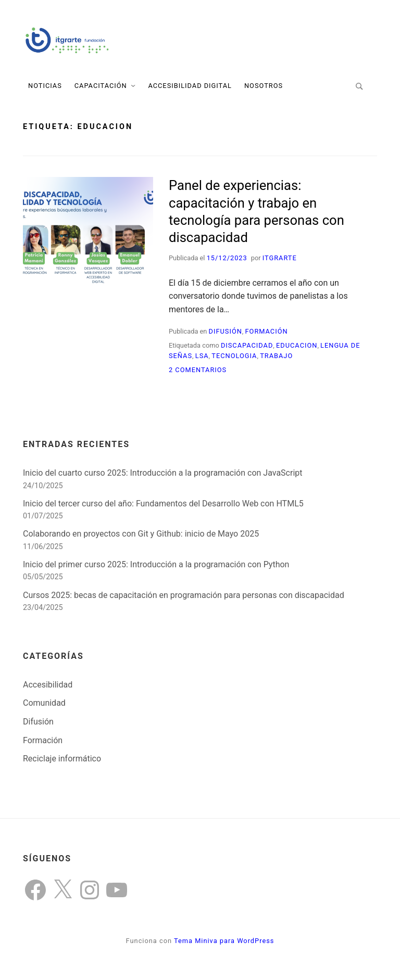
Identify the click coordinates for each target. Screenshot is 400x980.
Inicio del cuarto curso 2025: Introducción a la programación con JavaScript (163, 473)
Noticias (45, 86)
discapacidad (247, 345)
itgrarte (280, 258)
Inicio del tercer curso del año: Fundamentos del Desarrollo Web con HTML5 (163, 504)
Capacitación (101, 86)
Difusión (226, 331)
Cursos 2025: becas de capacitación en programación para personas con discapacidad (184, 595)
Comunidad (44, 703)
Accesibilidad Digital (190, 86)
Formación (267, 331)
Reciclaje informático (62, 759)
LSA (202, 356)
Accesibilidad (48, 685)
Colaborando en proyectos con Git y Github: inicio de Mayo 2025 (141, 534)
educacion (297, 345)
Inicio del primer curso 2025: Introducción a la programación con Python (156, 564)
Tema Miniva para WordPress (224, 941)
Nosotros (264, 86)
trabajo (276, 356)
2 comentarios (198, 370)
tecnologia (234, 356)
